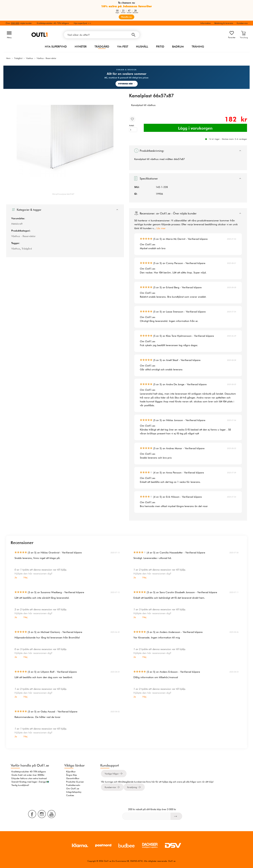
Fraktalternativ (73, 785)
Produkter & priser (75, 782)
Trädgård (102, 47)
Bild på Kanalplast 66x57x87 (63, 194)
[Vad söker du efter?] (102, 35)
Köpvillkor (71, 772)
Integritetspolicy (74, 792)
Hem (8, 58)
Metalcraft (17, 224)
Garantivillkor (73, 778)
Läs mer (161, 228)
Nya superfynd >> (82, 23)
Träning (198, 47)
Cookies (70, 795)
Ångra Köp (71, 775)
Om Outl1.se (73, 789)
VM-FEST (123, 47)
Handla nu (126, 17)
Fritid (160, 47)
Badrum (178, 47)
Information (206, 23)
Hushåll (142, 47)
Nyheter (81, 47)
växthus (154, 159)
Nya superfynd (56, 47)
